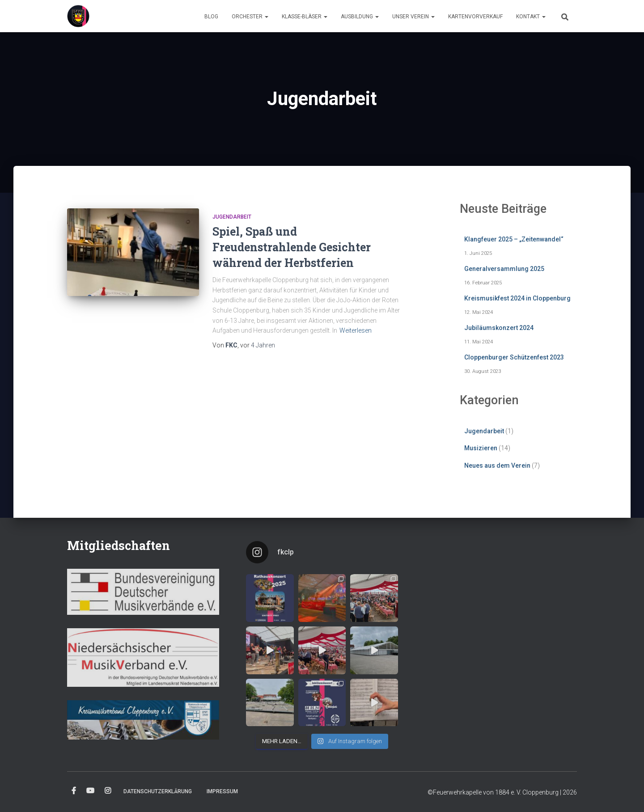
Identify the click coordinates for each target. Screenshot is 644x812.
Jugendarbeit (232, 217)
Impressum (222, 791)
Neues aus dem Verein (497, 465)
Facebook (74, 791)
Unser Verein (413, 17)
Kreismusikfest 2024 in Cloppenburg (517, 298)
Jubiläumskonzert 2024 (499, 328)
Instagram (108, 791)
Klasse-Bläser (305, 17)
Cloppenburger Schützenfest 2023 (514, 357)
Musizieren (481, 448)
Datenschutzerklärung (158, 791)
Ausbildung (360, 17)
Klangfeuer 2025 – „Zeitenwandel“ (514, 239)
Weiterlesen (356, 330)
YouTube (90, 791)
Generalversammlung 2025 (504, 269)
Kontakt (531, 17)
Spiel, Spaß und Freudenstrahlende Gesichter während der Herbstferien (292, 247)
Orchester (250, 17)
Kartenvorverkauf (475, 17)
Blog (211, 17)
